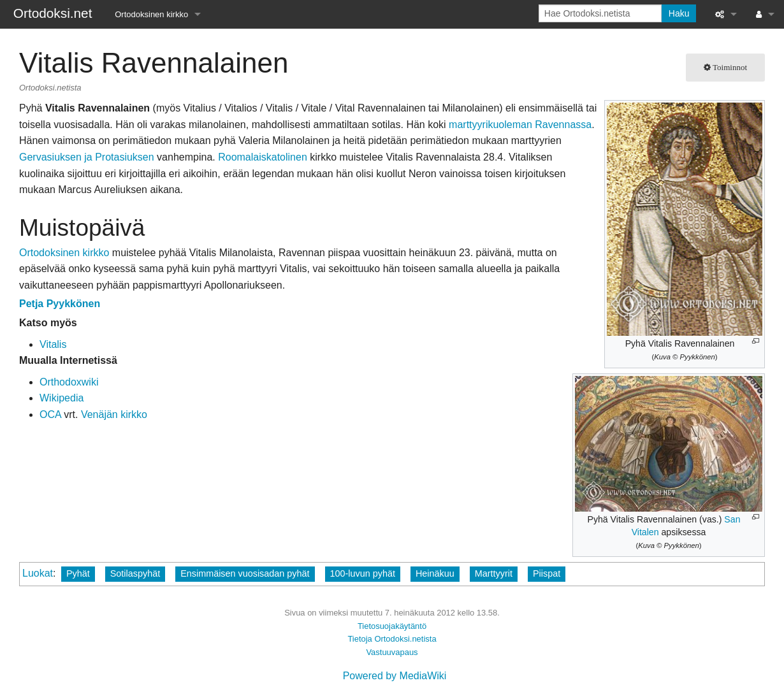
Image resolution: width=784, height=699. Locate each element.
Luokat (38, 573)
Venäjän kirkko (114, 414)
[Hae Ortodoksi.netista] (600, 13)
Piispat (547, 573)
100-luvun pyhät (363, 573)
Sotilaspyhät (135, 573)
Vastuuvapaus (392, 652)
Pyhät (78, 573)
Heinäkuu (435, 573)
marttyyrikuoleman (490, 125)
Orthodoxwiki (69, 382)
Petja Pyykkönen (60, 304)
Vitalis (53, 344)
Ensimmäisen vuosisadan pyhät (245, 573)
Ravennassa (563, 125)
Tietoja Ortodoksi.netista (392, 639)
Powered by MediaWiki (395, 676)
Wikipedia (62, 398)
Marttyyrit (494, 573)
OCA (50, 414)
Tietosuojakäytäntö (392, 626)
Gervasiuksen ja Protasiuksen (87, 157)
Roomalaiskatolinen (263, 157)
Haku (679, 13)
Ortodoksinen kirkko (151, 14)
